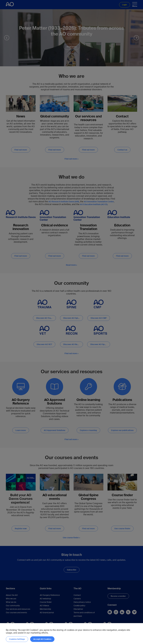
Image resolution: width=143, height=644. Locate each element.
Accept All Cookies (42, 639)
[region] (71, 634)
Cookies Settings (17, 639)
